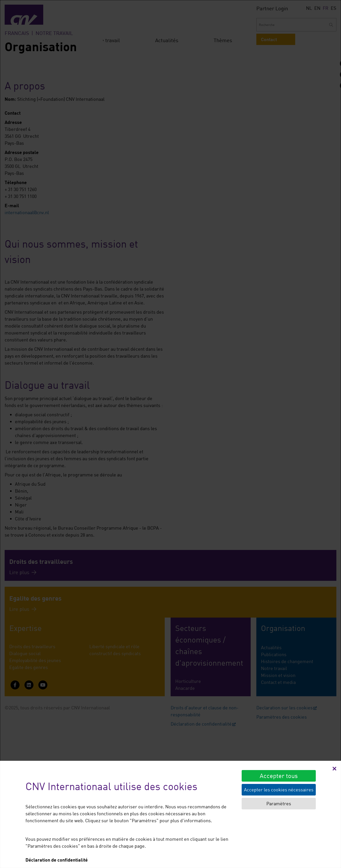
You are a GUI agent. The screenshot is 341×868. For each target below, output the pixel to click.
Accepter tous (279, 776)
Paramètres (279, 803)
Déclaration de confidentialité (57, 860)
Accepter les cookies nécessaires (279, 790)
